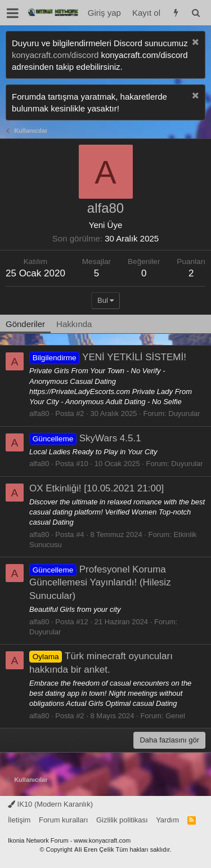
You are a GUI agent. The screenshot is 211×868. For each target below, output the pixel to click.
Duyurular (184, 413)
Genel (175, 716)
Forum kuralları (63, 820)
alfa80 (39, 413)
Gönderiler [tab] (25, 324)
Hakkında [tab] (74, 324)
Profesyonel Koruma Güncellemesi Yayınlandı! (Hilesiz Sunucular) (100, 583)
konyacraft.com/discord (55, 55)
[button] (13, 13)
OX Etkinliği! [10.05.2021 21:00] (96, 488)
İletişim (19, 820)
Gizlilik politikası (122, 820)
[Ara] (196, 13)
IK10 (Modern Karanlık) (50, 804)
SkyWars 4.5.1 (85, 438)
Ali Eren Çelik (94, 849)
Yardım (167, 820)
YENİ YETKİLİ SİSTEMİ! (108, 357)
